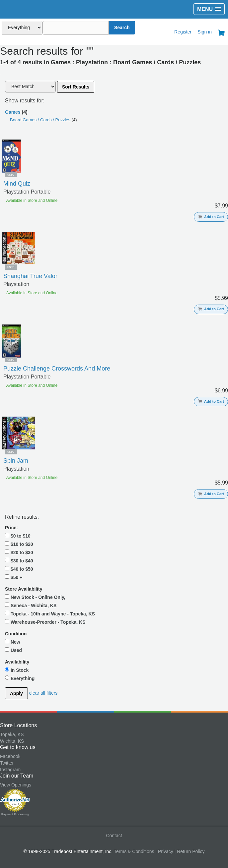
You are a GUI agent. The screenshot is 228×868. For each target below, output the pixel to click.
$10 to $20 (19, 544)
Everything (20, 678)
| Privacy (164, 851)
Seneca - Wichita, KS (31, 605)
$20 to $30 (19, 552)
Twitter (7, 763)
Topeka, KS (12, 734)
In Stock (17, 670)
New (13, 642)
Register (183, 32)
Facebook (10, 756)
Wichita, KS (12, 741)
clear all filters (43, 693)
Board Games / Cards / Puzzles (41, 120)
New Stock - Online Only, (35, 597)
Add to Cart (211, 217)
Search (122, 28)
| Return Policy (190, 851)
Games (13, 112)
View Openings (16, 785)
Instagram (10, 770)
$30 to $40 (19, 560)
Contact (114, 836)
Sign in (205, 32)
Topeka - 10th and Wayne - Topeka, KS (50, 613)
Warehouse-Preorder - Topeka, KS (45, 622)
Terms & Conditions (134, 851)
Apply (16, 693)
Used (13, 650)
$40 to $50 (19, 569)
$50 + (14, 577)
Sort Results (76, 87)
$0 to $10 (18, 536)
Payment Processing (15, 814)
